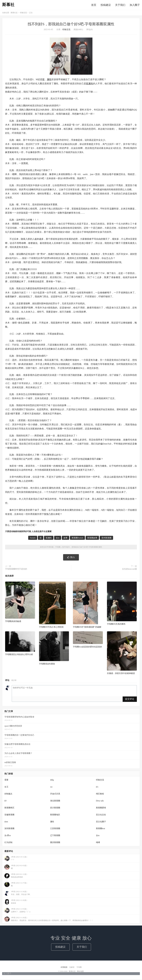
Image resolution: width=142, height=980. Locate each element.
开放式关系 (55, 795)
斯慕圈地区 (55, 815)
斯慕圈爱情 (101, 808)
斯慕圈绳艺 (9, 808)
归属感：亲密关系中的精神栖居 (121, 674)
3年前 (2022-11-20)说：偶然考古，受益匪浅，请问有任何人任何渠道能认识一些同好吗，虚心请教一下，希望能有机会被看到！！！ (49, 920)
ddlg (52, 781)
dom (6, 822)
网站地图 (80, 972)
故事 (66, 539)
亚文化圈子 (101, 822)
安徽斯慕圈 (9, 815)
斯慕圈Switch (77, 539)
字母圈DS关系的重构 (116, 625)
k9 (5, 801)
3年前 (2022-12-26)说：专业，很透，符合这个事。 (18, 894)
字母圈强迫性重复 (47, 665)
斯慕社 (8, 5)
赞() (71, 558)
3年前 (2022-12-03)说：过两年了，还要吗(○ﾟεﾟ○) (17, 911)
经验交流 (23, 14)
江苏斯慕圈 (55, 829)
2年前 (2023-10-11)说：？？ (16, 859)
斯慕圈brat (101, 829)
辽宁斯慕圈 (55, 836)
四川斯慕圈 (55, 808)
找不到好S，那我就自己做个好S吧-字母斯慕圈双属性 (71, 25)
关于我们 (120, 5)
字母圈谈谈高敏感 (13, 622)
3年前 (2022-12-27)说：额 (16, 885)
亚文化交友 (101, 815)
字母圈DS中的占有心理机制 (51, 628)
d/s (97, 788)
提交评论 (130, 700)
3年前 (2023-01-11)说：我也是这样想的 (16, 876)
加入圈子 (135, 5)
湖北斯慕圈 (55, 801)
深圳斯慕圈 (9, 829)
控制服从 (8, 795)
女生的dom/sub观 (129, 570)
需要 (6, 781)
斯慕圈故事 (92, 539)
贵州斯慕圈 (106, 539)
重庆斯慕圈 (55, 843)
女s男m (8, 836)
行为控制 (8, 843)
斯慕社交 (14, 14)
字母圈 (58, 548)
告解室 (72, 968)
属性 (49, 80)
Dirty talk (100, 801)
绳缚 (98, 843)
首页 (94, 5)
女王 (6, 788)
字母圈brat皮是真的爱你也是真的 (87, 648)
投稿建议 (106, 5)
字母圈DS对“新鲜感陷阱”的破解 (87, 628)
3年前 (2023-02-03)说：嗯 (16, 868)
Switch (33, 539)
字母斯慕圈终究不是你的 (16, 570)
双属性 (90, 84)
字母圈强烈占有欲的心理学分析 (19, 655)
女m (58, 539)
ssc (51, 788)
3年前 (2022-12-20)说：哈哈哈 (16, 903)
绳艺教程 (100, 795)
